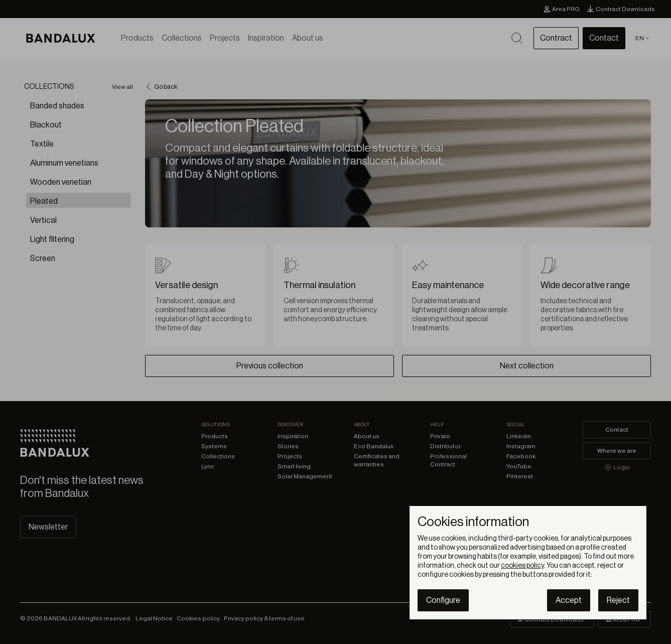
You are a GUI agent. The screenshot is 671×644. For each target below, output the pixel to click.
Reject (618, 600)
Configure (443, 600)
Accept (569, 600)
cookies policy (522, 566)
